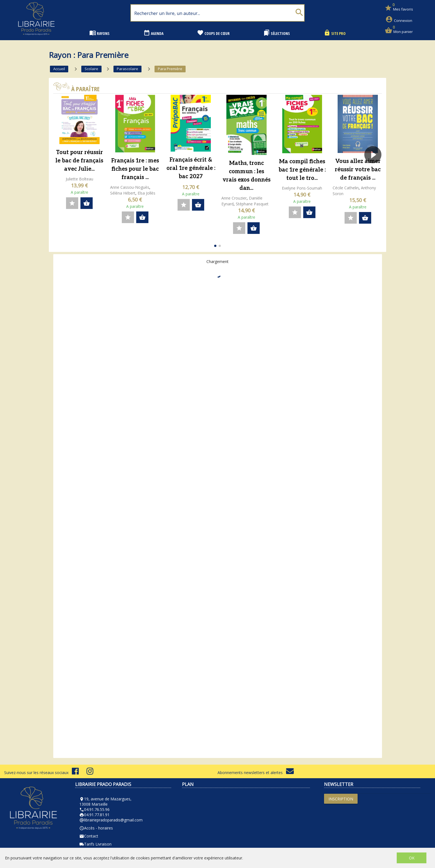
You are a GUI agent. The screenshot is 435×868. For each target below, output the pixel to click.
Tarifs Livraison (95, 844)
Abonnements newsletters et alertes (256, 773)
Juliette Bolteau (79, 179)
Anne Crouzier (234, 198)
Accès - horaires (96, 828)
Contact (89, 836)
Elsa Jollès (146, 193)
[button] (375, 170)
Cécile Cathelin (346, 188)
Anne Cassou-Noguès (130, 187)
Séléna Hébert (123, 193)
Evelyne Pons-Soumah (302, 188)
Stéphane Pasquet (252, 204)
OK (412, 858)
